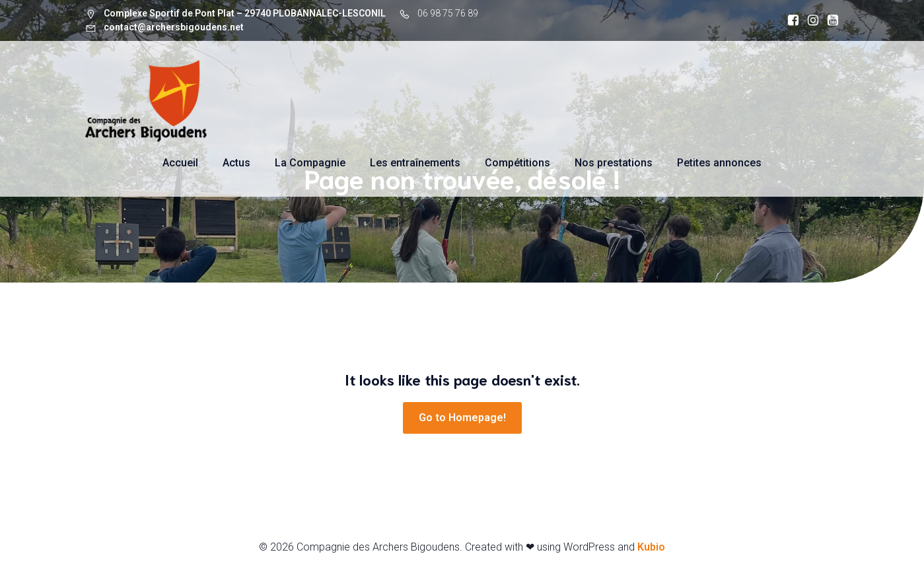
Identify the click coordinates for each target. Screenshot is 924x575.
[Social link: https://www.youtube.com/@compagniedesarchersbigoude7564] (830, 20)
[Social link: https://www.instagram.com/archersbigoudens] (810, 20)
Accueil (180, 163)
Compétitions (517, 163)
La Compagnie (310, 163)
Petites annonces (719, 163)
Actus (236, 163)
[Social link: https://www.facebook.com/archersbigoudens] (790, 20)
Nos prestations (614, 163)
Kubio (651, 547)
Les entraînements (415, 163)
